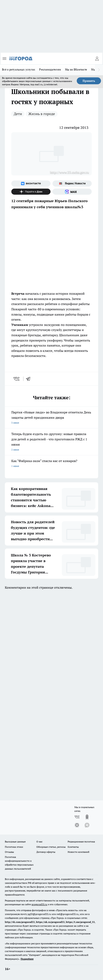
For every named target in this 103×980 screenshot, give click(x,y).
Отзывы (9, 852)
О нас (39, 842)
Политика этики (14, 847)
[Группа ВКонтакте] (31, 184)
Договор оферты (46, 852)
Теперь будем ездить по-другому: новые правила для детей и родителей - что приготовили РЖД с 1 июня (51, 442)
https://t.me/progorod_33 (80, 922)
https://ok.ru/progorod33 (50, 922)
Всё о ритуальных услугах (19, 69)
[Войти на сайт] (97, 59)
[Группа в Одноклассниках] (87, 817)
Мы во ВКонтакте (76, 69)
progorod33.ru (39, 904)
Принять (89, 81)
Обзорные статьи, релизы (51, 847)
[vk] (17, 379)
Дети (18, 114)
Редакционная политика (81, 842)
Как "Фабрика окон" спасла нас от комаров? (51, 464)
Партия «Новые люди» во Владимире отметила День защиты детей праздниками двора (51, 418)
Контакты (73, 847)
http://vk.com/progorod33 (20, 922)
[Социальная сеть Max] (72, 192)
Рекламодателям (50, 69)
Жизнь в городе (42, 114)
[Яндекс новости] (72, 184)
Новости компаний (78, 852)
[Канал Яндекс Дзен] (31, 192)
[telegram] (29, 379)
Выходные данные (15, 842)
